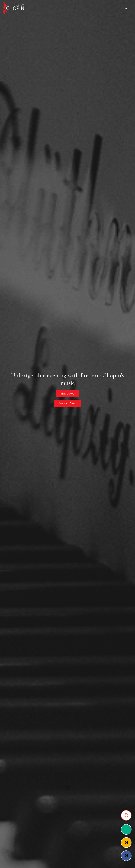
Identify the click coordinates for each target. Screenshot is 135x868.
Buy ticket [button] (67, 394)
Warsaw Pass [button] (67, 403)
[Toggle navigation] (126, 8)
